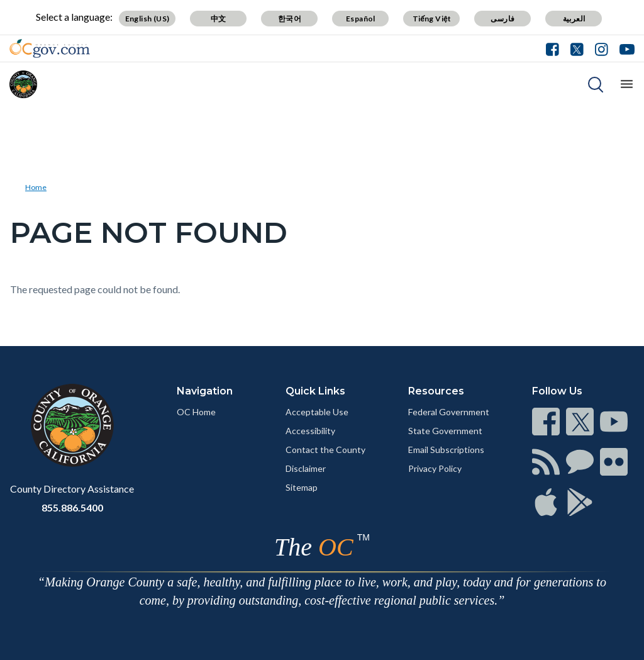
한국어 (290, 19)
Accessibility (310, 431)
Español (361, 19)
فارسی (502, 19)
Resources (436, 391)
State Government (445, 431)
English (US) (147, 19)
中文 (219, 19)
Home (36, 187)
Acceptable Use (317, 412)
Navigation (205, 391)
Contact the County (325, 450)
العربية (574, 19)
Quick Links (315, 391)
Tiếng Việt (432, 19)
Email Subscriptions (446, 450)
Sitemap (302, 487)
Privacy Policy (435, 468)
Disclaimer (306, 468)
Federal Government (449, 412)
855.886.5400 (72, 507)
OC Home (196, 412)
